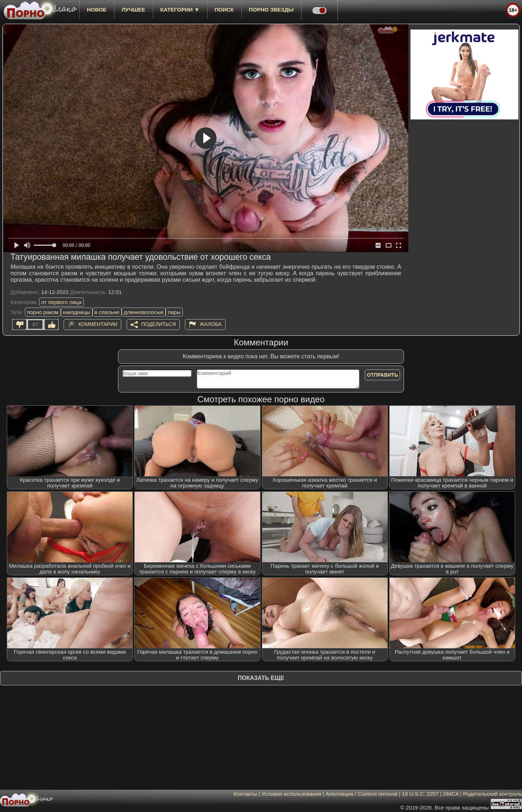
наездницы (77, 312)
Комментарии (98, 324)
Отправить (383, 375)
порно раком (43, 312)
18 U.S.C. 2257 (420, 794)
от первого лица (62, 302)
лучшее (133, 10)
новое (97, 10)
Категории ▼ (180, 10)
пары (174, 312)
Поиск (224, 10)
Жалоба (211, 324)
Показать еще (261, 678)
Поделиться (159, 324)
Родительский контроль (493, 794)
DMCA (451, 794)
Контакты (246, 794)
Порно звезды (271, 10)
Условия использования (292, 794)
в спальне (107, 312)
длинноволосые (144, 312)
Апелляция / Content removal (361, 794)
